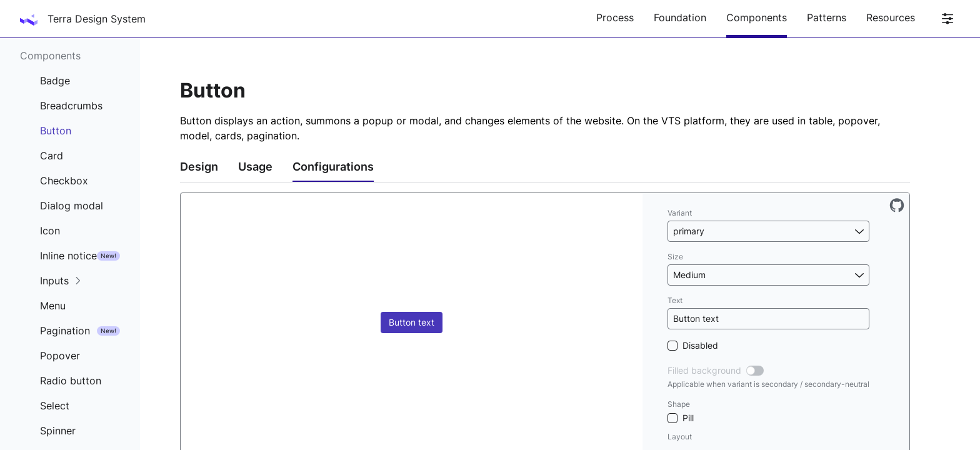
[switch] (755, 371)
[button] (768, 231)
